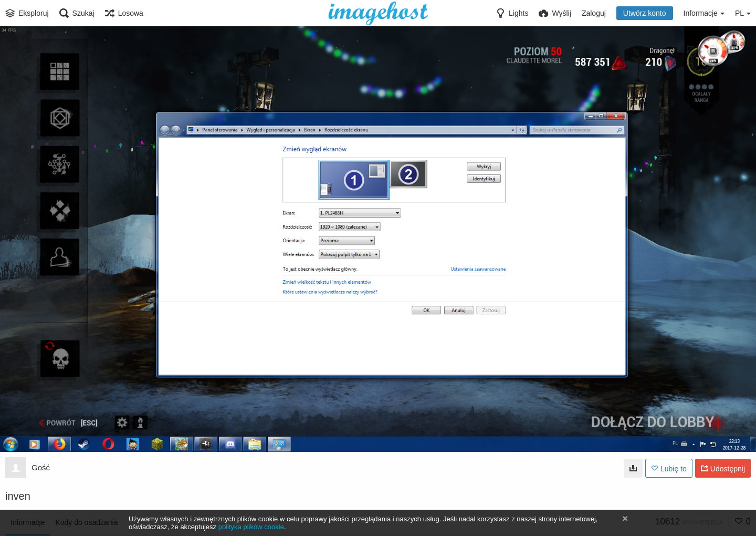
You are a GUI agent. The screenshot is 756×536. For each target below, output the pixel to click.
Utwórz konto (645, 13)
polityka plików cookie (251, 527)
